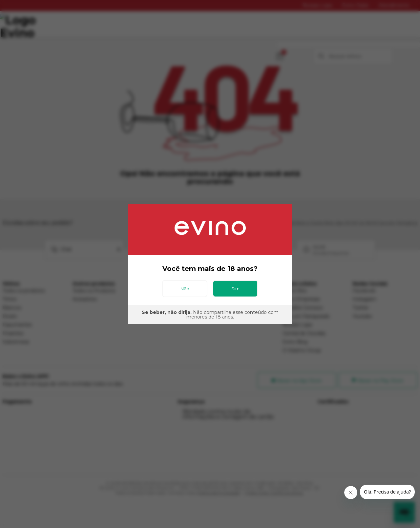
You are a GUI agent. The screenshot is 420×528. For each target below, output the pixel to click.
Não (185, 289)
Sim (235, 289)
